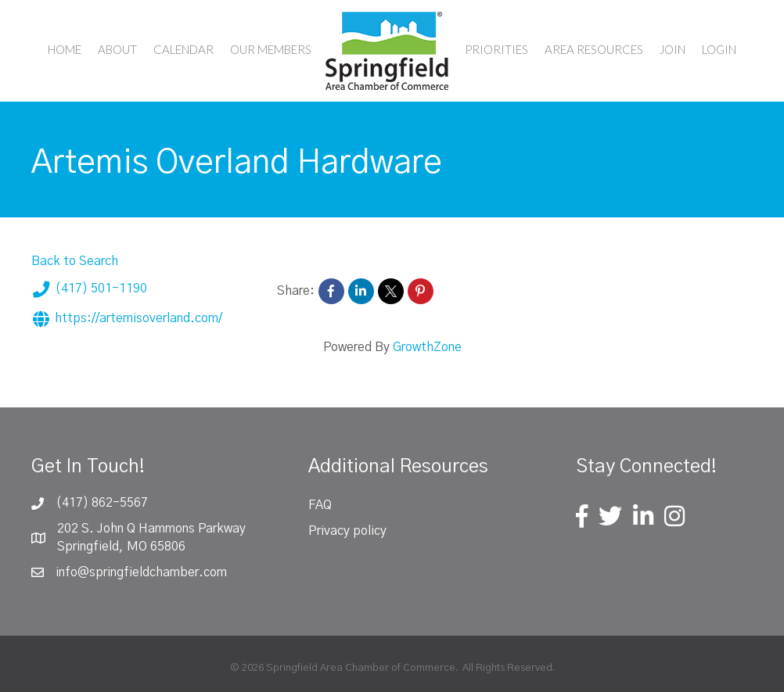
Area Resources (594, 49)
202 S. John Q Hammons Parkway (151, 529)
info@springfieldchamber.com (141, 572)
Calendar (183, 49)
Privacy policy (347, 531)
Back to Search (75, 261)
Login (719, 49)
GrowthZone (427, 347)
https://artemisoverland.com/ (127, 319)
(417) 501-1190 (89, 289)
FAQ (320, 505)
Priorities (496, 49)
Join (673, 49)
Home (65, 49)
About (117, 49)
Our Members (271, 49)
